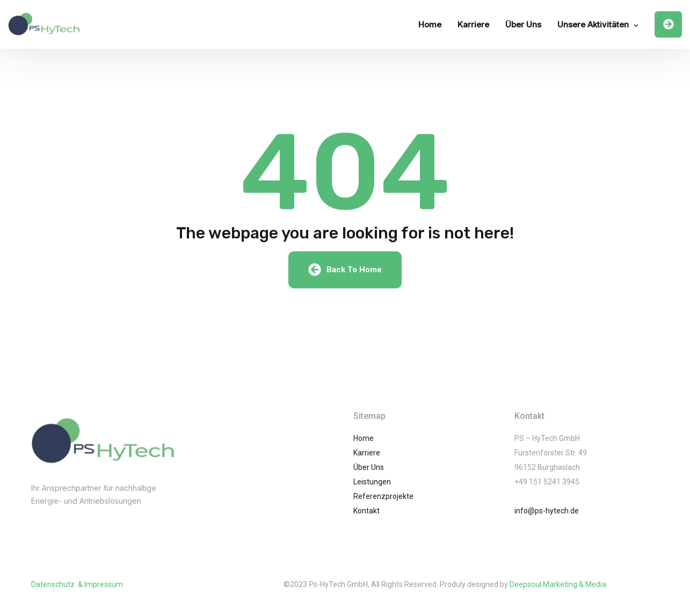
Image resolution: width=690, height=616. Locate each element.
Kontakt (366, 511)
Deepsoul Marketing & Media (558, 584)
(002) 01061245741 (81, 523)
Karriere (473, 24)
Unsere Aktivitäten (593, 24)
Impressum (104, 584)
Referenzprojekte (383, 496)
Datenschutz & (58, 584)
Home (430, 24)
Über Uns (523, 24)
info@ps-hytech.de (547, 511)
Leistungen (372, 482)
